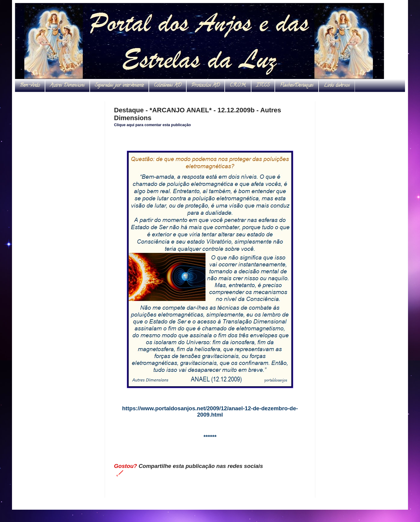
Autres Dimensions (67, 86)
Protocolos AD (205, 86)
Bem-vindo (30, 86)
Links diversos (337, 86)
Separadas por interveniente (119, 86)
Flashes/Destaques (297, 86)
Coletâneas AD (168, 86)
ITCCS (263, 86)
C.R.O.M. (238, 86)
